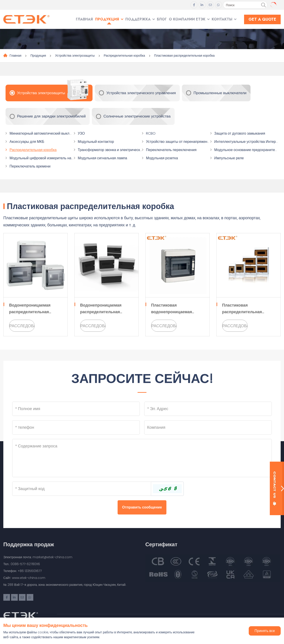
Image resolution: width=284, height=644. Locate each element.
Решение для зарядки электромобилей (51, 116)
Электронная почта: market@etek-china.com (38, 557)
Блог (162, 19)
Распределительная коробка (124, 56)
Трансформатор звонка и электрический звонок (117, 150)
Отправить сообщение (142, 507)
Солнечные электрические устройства (137, 116)
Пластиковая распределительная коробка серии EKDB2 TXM (248, 312)
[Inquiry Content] (142, 458)
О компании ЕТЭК (187, 19)
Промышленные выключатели (220, 93)
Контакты (222, 19)
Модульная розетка (162, 158)
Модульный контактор (96, 142)
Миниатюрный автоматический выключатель (46, 133)
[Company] (208, 427)
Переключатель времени (30, 166)
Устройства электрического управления (141, 93)
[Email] (208, 409)
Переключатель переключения (171, 150)
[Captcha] (82, 489)
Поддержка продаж (29, 544)
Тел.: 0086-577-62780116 (22, 564)
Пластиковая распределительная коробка (184, 56)
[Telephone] (76, 427)
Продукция (107, 19)
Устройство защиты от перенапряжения (179, 142)
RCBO (151, 133)
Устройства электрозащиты (75, 56)
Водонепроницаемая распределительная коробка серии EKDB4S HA (106, 312)
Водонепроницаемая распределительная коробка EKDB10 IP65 (30, 312)
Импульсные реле (229, 158)
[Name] (76, 409)
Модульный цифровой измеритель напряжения (48, 158)
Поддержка (138, 19)
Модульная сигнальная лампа (103, 158)
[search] (263, 5)
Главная (84, 19)
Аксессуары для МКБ (27, 142)
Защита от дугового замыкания (240, 133)
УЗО (81, 133)
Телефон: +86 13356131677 (23, 571)
